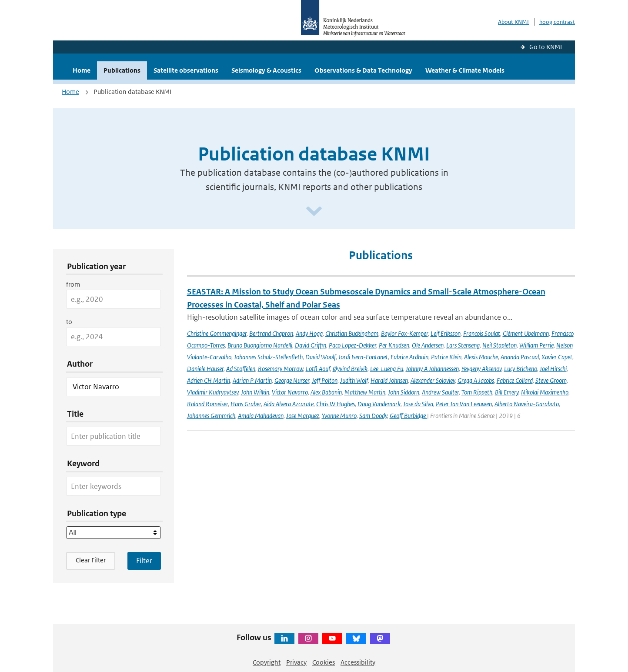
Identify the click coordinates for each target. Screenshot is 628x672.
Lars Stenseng (463, 345)
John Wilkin (255, 392)
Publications (122, 70)
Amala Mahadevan (261, 416)
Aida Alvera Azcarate (289, 404)
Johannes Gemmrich (211, 416)
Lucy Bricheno (521, 369)
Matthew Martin (365, 392)
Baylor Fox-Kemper (404, 333)
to (69, 322)
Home (82, 70)
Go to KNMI (546, 47)
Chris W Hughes (336, 404)
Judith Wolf (354, 380)
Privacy (296, 662)
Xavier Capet (557, 357)
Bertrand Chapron (271, 333)
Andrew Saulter (440, 392)
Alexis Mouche (481, 357)
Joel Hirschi (553, 369)
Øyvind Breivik (350, 369)
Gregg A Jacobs (476, 380)
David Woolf (321, 357)
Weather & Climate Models (465, 70)
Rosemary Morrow (281, 369)
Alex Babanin (326, 392)
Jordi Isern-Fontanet (363, 357)
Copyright (267, 662)
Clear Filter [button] (91, 560)
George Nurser (292, 380)
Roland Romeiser (207, 404)
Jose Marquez (303, 416)
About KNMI (513, 22)
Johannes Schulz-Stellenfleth (268, 357)
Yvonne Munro (339, 416)
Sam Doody (373, 416)
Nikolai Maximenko (545, 392)
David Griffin (311, 345)
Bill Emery (507, 392)
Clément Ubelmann (526, 333)
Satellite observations (186, 70)
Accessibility (358, 662)
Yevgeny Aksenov (481, 369)
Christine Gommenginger (217, 333)
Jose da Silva (418, 404)
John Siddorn (404, 392)
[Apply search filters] (144, 561)
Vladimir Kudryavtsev (213, 392)
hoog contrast (557, 22)
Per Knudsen (394, 345)
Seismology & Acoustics (266, 70)
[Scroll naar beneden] (314, 212)
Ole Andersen (428, 345)
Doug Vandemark (379, 404)
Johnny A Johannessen (432, 369)
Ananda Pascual (520, 357)
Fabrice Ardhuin (409, 357)
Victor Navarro (290, 392)
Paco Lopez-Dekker (352, 345)
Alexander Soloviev (433, 380)
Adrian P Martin (252, 380)
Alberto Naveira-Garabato (527, 404)
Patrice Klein (446, 357)
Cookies (324, 662)
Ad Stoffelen (241, 369)
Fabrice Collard (515, 380)
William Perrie (536, 345)
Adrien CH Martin (209, 380)
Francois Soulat (482, 333)
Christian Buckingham (352, 333)
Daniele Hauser (205, 369)
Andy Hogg (309, 333)
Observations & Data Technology (363, 70)
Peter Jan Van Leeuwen (464, 404)
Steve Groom (551, 380)
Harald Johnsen (389, 380)
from (73, 284)
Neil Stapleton (499, 345)
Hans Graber (246, 404)
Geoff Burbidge (408, 416)
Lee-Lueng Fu (387, 369)
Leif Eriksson (446, 333)
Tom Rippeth (477, 392)
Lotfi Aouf (318, 369)
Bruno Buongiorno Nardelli (260, 345)
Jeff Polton (325, 380)
